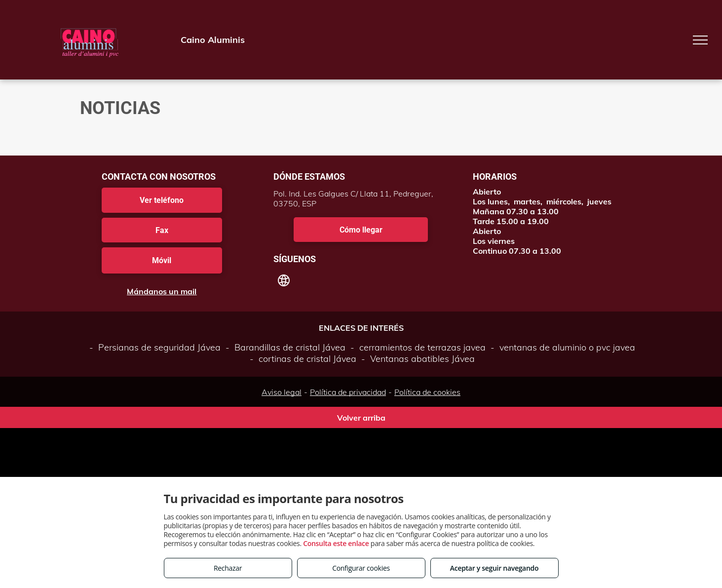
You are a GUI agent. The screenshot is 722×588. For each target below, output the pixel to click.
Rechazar (228, 568)
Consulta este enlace (336, 543)
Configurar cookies (361, 568)
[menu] (700, 40)
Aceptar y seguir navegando (494, 568)
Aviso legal (282, 392)
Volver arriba (361, 418)
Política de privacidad (348, 392)
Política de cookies (427, 392)
